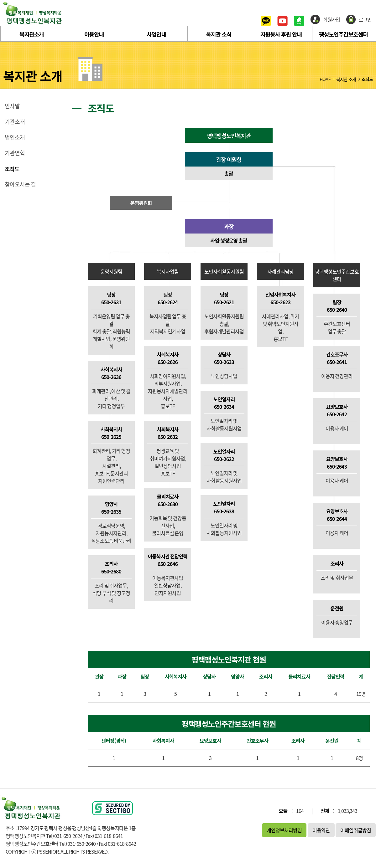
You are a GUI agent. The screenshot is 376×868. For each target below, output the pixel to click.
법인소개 (15, 137)
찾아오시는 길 (20, 184)
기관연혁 (15, 153)
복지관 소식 (219, 34)
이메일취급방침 (356, 830)
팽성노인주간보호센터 (343, 34)
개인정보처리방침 (284, 830)
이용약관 (321, 830)
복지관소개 (32, 34)
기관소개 (15, 122)
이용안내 (94, 34)
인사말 (12, 106)
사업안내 (156, 34)
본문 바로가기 (0, 0)
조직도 (12, 169)
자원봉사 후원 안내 (281, 34)
